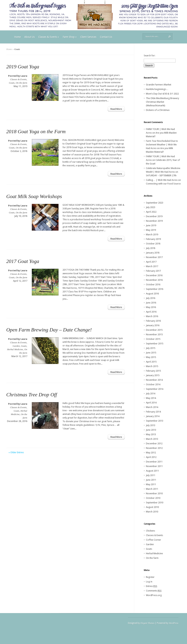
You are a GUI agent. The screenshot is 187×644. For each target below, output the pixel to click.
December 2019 (154, 216)
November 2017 (154, 257)
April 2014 (151, 403)
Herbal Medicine (15, 349)
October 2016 (153, 284)
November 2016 (154, 280)
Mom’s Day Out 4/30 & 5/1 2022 (162, 94)
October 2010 (153, 498)
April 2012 (151, 457)
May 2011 (151, 484)
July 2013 (151, 425)
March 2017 (152, 266)
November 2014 (154, 380)
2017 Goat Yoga (23, 261)
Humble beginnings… (157, 89)
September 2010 (155, 503)
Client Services (88, 37)
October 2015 (153, 339)
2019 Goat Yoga (23, 67)
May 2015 (151, 357)
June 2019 (151, 225)
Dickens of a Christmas (158, 110)
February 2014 (153, 412)
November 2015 (154, 334)
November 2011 (154, 466)
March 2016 (152, 316)
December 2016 (154, 275)
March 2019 (152, 235)
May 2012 (151, 453)
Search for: (149, 56)
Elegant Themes (147, 623)
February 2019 (153, 239)
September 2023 (155, 203)
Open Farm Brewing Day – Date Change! (49, 330)
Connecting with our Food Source (163, 184)
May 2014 (151, 398)
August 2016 (152, 294)
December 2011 (154, 462)
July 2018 (151, 248)
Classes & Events (49, 37)
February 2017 (153, 271)
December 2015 (154, 330)
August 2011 (152, 471)
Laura (24, 76)
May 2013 (151, 434)
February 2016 (153, 321)
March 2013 (152, 439)
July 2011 (151, 475)
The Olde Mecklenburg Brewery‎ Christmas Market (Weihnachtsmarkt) (162, 102)
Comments (154, 591)
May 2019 (151, 230)
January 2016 (153, 325)
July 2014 (151, 394)
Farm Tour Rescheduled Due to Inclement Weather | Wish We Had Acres (162, 145)
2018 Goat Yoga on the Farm (36, 131)
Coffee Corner (153, 540)
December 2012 (154, 443)
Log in (149, 582)
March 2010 (152, 512)
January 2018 (153, 253)
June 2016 (151, 303)
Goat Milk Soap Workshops (34, 196)
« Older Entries (16, 452)
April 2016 (151, 312)
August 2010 (152, 507)
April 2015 (151, 362)
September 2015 (155, 344)
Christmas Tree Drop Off (32, 395)
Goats (12, 83)
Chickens (150, 531)
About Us (30, 37)
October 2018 (153, 244)
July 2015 (151, 348)
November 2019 (154, 221)
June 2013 (151, 430)
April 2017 (151, 262)
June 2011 (151, 480)
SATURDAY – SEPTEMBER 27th (161, 175)
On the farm (22, 83)
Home (17, 37)
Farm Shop (70, 37)
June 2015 (151, 353)
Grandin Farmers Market (159, 85)
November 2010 (154, 493)
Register (150, 577)
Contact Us (106, 37)
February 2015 (153, 371)
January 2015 (153, 375)
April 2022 (151, 212)
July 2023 (151, 207)
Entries (152, 586)
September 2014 (155, 389)
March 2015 (152, 366)
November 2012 (154, 448)
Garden (16, 346)
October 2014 (153, 384)
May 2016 (151, 307)
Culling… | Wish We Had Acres (162, 180)
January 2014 (153, 416)
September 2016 (155, 289)
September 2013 (155, 421)
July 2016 (151, 298)
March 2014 (152, 407)
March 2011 (152, 489)
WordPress (174, 623)
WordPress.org (154, 595)
